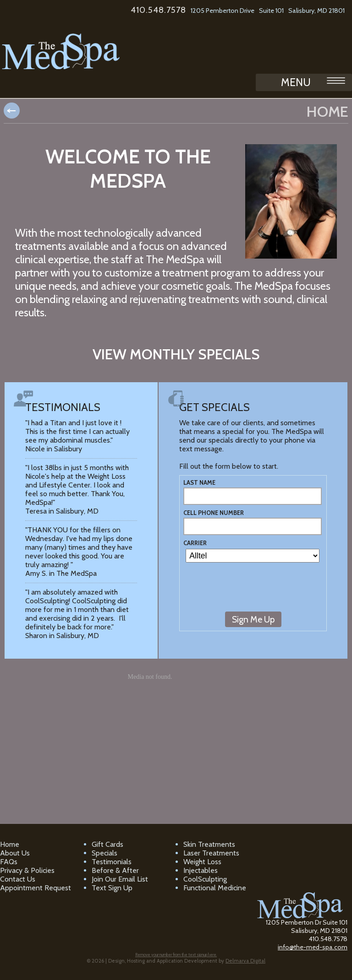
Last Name (199, 483)
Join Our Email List (120, 879)
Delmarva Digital (245, 961)
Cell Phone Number (214, 513)
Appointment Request (36, 888)
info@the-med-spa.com (313, 947)
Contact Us (18, 879)
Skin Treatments (209, 844)
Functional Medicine (215, 888)
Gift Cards (107, 844)
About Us (15, 853)
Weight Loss (202, 862)
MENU (313, 82)
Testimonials (112, 862)
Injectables (201, 870)
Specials (104, 853)
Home (10, 844)
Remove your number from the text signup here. (176, 955)
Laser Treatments (211, 853)
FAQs (9, 862)
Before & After (115, 870)
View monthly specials (176, 354)
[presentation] (253, 591)
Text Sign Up (112, 888)
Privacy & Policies (27, 870)
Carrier (195, 543)
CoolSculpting (205, 879)
